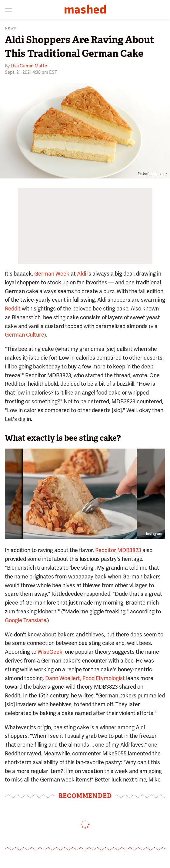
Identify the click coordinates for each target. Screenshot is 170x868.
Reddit (13, 309)
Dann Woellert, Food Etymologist (85, 678)
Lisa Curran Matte (29, 66)
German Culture (25, 335)
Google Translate (25, 620)
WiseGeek (50, 652)
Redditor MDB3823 (118, 550)
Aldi (82, 274)
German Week (52, 274)
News (10, 28)
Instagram (154, 534)
